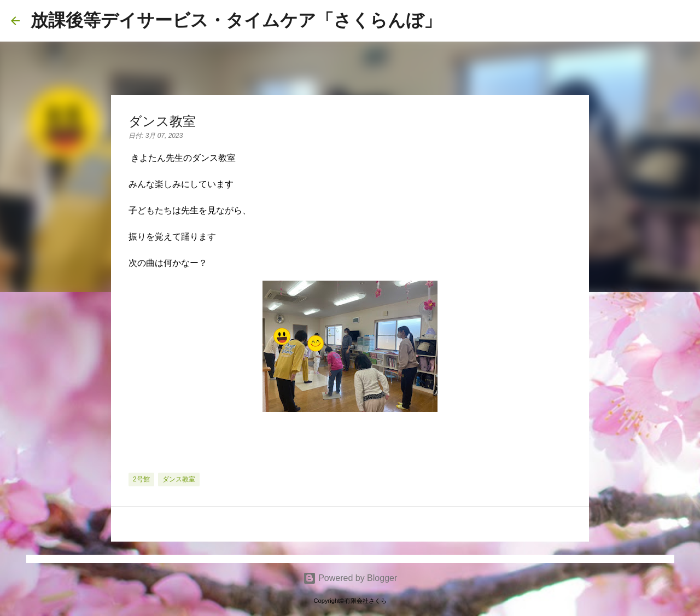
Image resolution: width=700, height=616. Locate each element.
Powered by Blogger (350, 578)
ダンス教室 (179, 479)
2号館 (141, 479)
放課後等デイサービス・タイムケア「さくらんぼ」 (236, 20)
